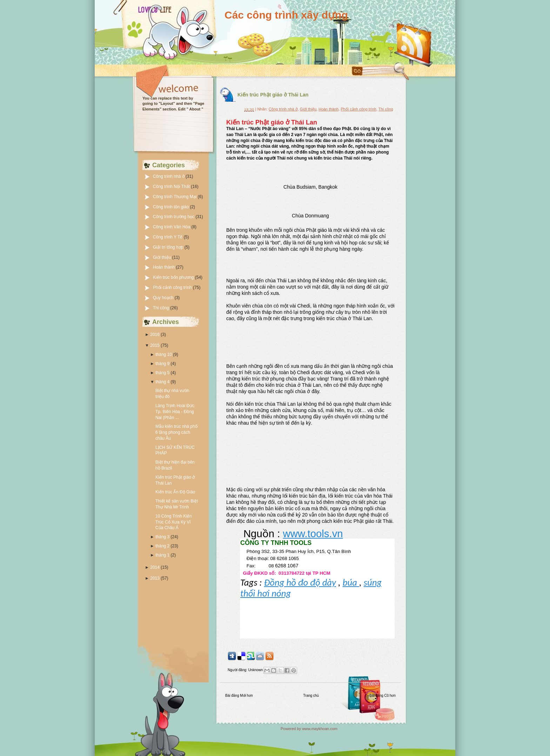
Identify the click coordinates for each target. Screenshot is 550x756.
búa (351, 582)
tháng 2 (162, 546)
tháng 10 (164, 355)
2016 (155, 335)
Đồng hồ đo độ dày (300, 582)
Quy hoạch (164, 298)
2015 (155, 345)
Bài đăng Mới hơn (239, 696)
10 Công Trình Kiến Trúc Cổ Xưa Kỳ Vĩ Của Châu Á (174, 522)
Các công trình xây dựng (286, 15)
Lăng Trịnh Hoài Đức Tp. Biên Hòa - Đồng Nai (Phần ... (175, 412)
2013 (155, 578)
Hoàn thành (164, 267)
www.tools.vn (313, 534)
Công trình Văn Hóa (172, 227)
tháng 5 (162, 373)
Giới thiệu (163, 257)
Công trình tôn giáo (171, 207)
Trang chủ (311, 696)
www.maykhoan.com (320, 729)
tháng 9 (162, 364)
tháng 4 (162, 382)
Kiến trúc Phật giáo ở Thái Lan (273, 95)
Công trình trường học (174, 217)
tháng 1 (162, 555)
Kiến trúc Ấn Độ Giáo (175, 492)
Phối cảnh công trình (173, 288)
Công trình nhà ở (169, 176)
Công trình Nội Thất (172, 187)
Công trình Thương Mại (175, 197)
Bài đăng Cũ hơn (383, 696)
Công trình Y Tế (168, 237)
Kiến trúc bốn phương (174, 277)
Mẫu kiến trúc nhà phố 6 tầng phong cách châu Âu (176, 432)
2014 (155, 567)
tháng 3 (162, 537)
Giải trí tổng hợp (169, 247)
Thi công (162, 308)
